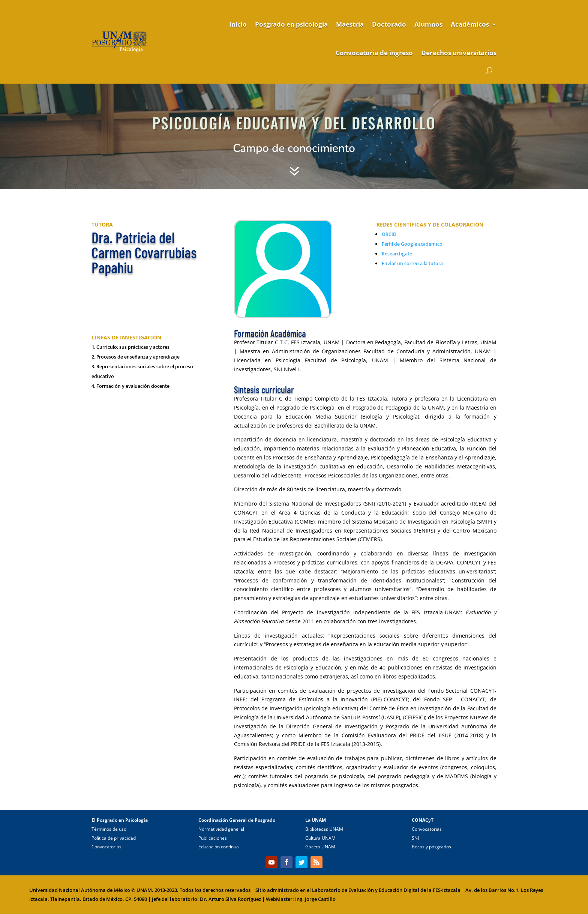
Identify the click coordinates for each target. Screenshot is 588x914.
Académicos (470, 24)
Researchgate (397, 254)
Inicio (238, 24)
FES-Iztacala (447, 890)
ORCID (389, 234)
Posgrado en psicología (291, 24)
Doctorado (389, 24)
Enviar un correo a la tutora (412, 263)
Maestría (350, 24)
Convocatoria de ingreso (374, 53)
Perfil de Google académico (412, 244)
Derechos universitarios (459, 53)
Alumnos (428, 24)
